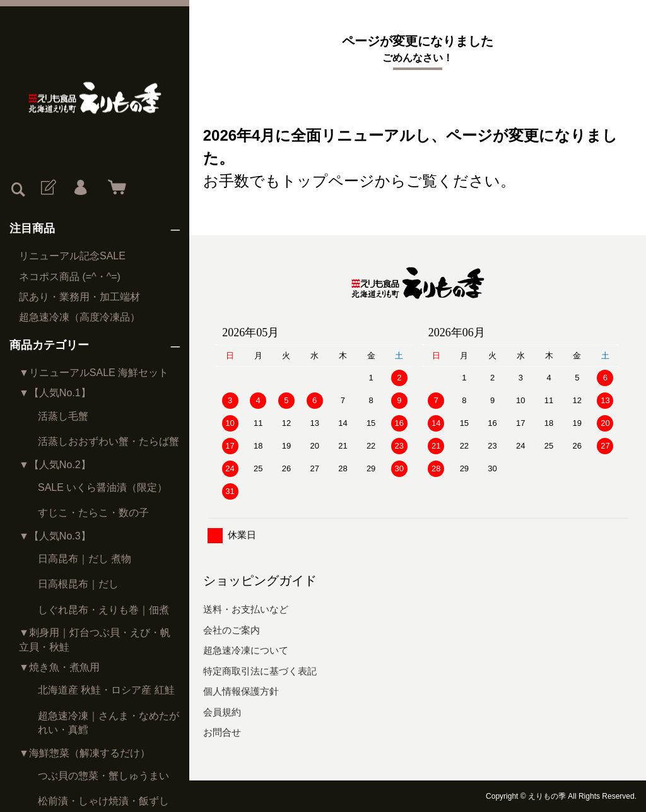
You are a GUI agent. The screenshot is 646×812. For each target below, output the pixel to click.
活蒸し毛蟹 (63, 416)
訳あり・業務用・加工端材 (79, 297)
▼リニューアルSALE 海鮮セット (94, 373)
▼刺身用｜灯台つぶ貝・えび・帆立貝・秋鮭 (95, 639)
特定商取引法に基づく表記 (260, 671)
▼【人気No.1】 (55, 393)
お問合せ (222, 732)
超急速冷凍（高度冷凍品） (79, 317)
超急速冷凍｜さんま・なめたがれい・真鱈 (109, 723)
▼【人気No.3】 (55, 536)
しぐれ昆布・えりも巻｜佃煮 (103, 610)
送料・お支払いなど (246, 609)
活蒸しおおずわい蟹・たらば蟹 (109, 441)
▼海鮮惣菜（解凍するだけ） (85, 753)
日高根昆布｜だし (78, 584)
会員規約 (222, 712)
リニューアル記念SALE (72, 256)
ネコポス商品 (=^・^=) (70, 277)
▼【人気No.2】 (55, 465)
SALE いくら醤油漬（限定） (103, 487)
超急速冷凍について (246, 650)
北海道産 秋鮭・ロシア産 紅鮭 (106, 690)
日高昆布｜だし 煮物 (85, 559)
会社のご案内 (232, 630)
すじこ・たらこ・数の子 (93, 513)
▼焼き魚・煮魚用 (59, 667)
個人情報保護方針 (241, 691)
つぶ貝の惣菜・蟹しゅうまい (103, 776)
